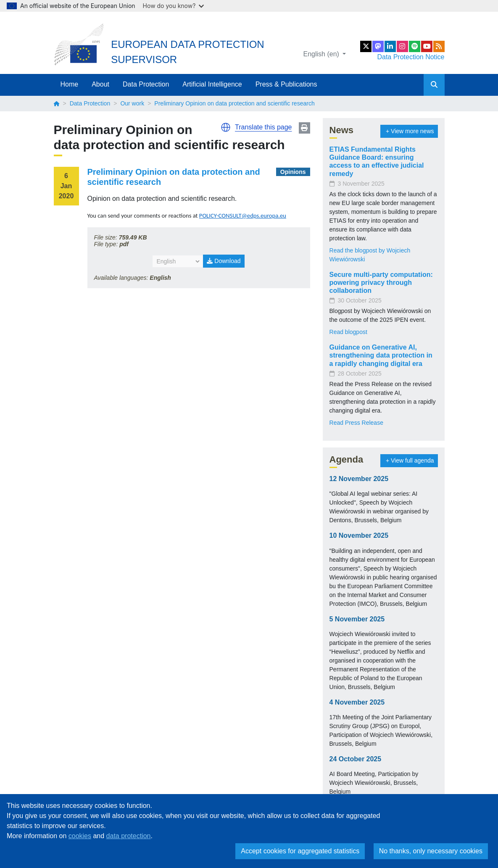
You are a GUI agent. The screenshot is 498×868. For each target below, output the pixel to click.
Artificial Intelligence (212, 84)
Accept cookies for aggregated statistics (300, 851)
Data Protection (146, 84)
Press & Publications (286, 84)
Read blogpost (348, 332)
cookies (80, 836)
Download (224, 261)
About (100, 84)
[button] (226, 127)
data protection (129, 836)
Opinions (293, 172)
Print (304, 128)
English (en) (322, 54)
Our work (132, 103)
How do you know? (174, 6)
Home (70, 84)
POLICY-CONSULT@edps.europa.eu (243, 216)
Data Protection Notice (411, 57)
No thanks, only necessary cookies (431, 851)
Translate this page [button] (263, 127)
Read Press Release (356, 423)
